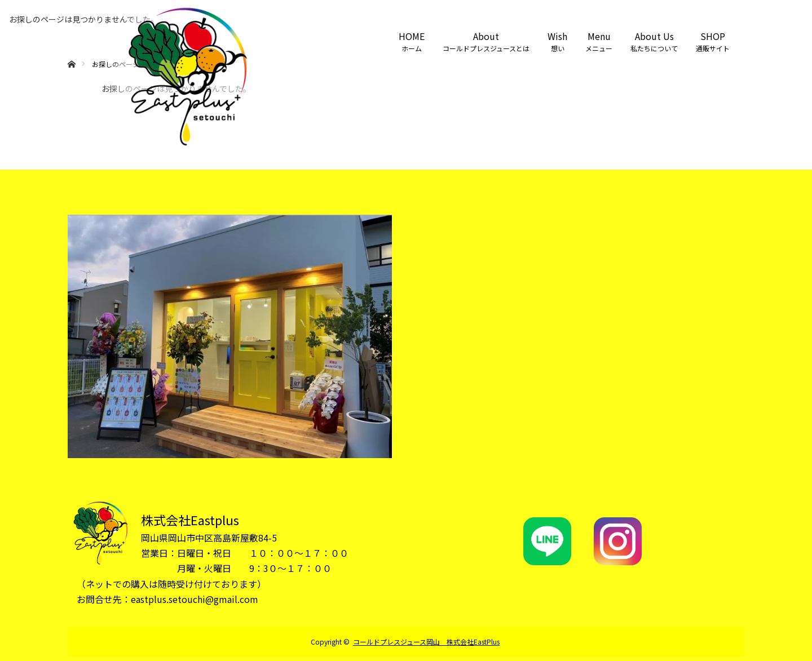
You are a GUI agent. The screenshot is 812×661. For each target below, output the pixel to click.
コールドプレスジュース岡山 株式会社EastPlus (426, 642)
